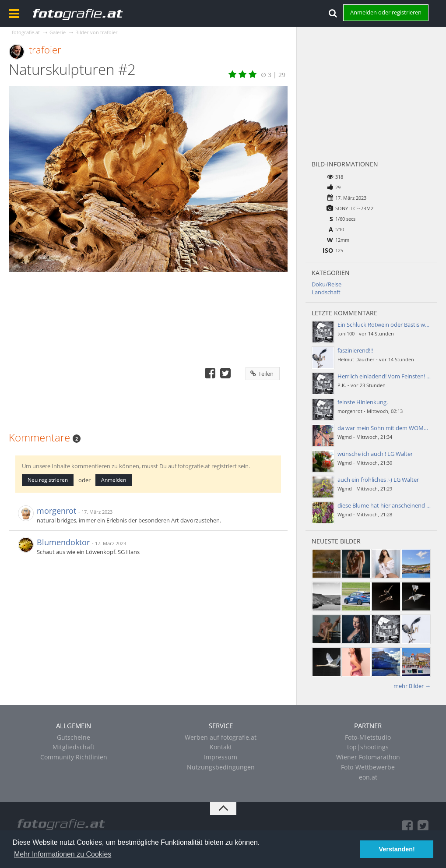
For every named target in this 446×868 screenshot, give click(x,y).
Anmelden (114, 480)
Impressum (221, 757)
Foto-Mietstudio (368, 737)
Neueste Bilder (336, 541)
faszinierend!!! (355, 350)
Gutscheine (74, 737)
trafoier (45, 49)
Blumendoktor (63, 542)
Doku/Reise (327, 284)
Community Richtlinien (74, 757)
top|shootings (368, 747)
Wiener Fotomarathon (368, 757)
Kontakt (221, 747)
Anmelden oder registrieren (386, 12)
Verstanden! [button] (397, 849)
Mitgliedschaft (74, 747)
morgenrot (56, 511)
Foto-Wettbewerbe (368, 767)
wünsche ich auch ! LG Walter (375, 454)
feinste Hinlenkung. (363, 402)
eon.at (368, 777)
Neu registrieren (48, 480)
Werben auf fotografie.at (221, 737)
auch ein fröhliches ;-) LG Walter (378, 480)
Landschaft (326, 292)
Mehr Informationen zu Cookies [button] (63, 854)
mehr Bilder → (412, 686)
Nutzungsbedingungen (221, 767)
